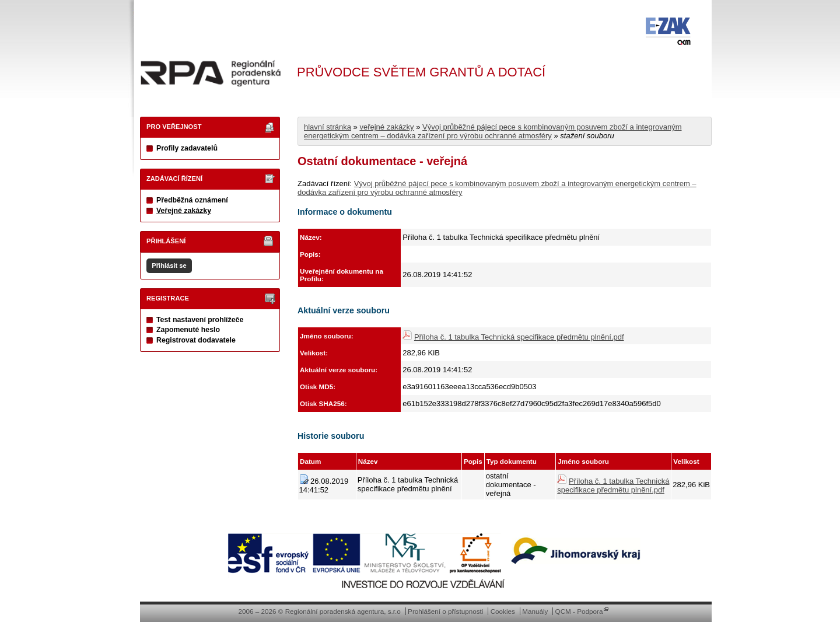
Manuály (535, 611)
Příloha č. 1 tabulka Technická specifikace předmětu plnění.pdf (519, 337)
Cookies (503, 611)
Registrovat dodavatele (196, 340)
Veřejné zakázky (184, 211)
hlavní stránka (328, 127)
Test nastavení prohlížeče (200, 320)
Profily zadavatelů (187, 148)
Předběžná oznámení (192, 200)
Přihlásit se (169, 265)
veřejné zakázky (386, 127)
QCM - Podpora (579, 611)
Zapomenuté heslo (188, 330)
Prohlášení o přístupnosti (445, 611)
